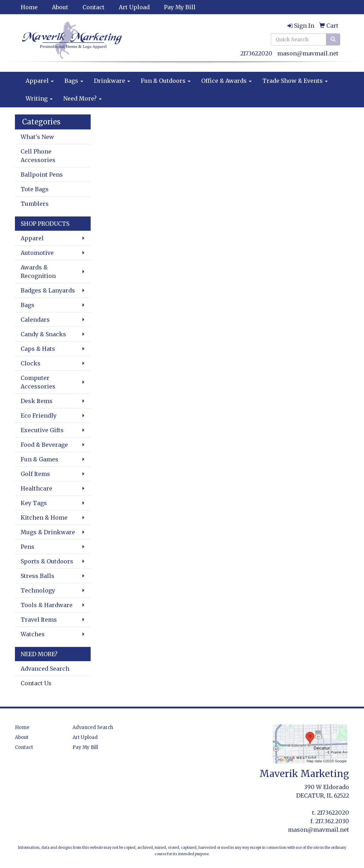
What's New (37, 137)
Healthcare (36, 488)
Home (29, 7)
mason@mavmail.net (308, 53)
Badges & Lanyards (48, 290)
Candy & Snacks (43, 334)
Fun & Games (39, 459)
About (60, 7)
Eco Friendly (39, 416)
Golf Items (35, 474)
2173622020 (256, 53)
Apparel (40, 81)
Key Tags (34, 503)
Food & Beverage (44, 445)
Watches (33, 634)
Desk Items (37, 401)
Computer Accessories (38, 382)
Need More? (82, 98)
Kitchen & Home (44, 518)
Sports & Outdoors (47, 561)
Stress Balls (38, 576)
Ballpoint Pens (42, 175)
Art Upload (134, 7)
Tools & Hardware (47, 605)
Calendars (35, 320)
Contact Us (36, 683)
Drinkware (112, 81)
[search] (333, 39)
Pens (28, 547)
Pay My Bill (180, 7)
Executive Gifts (42, 430)
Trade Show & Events (295, 81)
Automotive (37, 253)
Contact (93, 7)
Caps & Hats (38, 349)
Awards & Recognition (38, 272)
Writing (39, 98)
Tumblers (35, 204)
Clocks (31, 363)
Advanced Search (45, 669)
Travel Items (39, 620)
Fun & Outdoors (166, 81)
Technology (38, 590)
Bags (74, 81)
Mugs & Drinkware (48, 532)
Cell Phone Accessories (38, 156)
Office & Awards (226, 81)
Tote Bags (35, 189)
